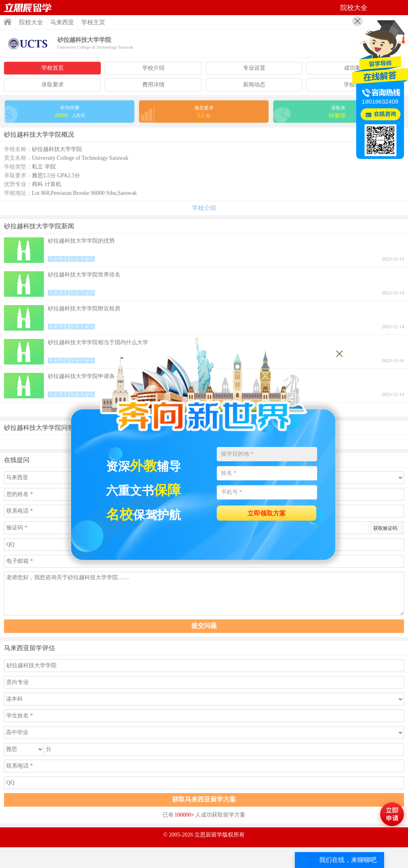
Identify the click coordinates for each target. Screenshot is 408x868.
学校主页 (93, 22)
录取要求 (53, 85)
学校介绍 (153, 68)
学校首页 (53, 68)
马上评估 (392, 814)
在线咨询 (385, 114)
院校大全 (31, 22)
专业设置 (254, 68)
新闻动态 (254, 85)
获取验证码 (385, 528)
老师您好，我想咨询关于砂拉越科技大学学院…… (204, 594)
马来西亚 (62, 22)
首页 (28, 8)
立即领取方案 (267, 513)
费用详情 (153, 85)
